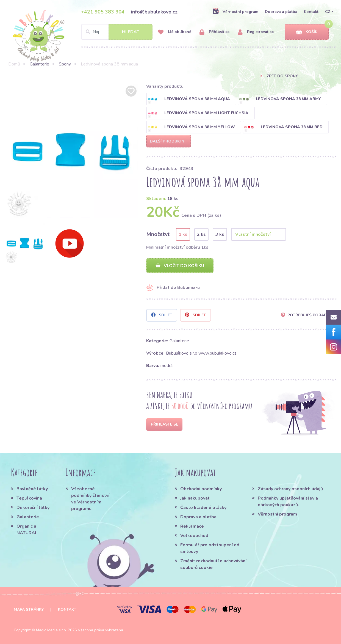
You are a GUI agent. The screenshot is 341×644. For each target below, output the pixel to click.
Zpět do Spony (282, 76)
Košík (307, 32)
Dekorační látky (33, 508)
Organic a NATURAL (27, 530)
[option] (71, 151)
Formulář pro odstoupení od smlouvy (210, 548)
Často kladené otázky (203, 508)
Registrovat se (256, 32)
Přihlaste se (164, 424)
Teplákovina (29, 498)
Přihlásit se (214, 32)
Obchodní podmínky (201, 489)
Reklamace (192, 526)
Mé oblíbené (175, 32)
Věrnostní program (235, 12)
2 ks (201, 234)
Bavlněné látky (32, 489)
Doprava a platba (281, 12)
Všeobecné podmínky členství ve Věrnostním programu (90, 499)
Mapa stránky (29, 609)
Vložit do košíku (180, 266)
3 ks (220, 234)
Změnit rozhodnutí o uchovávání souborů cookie (213, 564)
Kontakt (311, 12)
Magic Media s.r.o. (51, 630)
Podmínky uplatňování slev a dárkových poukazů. (288, 502)
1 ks (183, 234)
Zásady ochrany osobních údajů (290, 489)
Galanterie (39, 64)
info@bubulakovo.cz (154, 12)
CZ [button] (328, 12)
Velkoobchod (194, 536)
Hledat (131, 32)
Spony (65, 64)
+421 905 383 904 (103, 12)
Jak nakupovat (195, 498)
